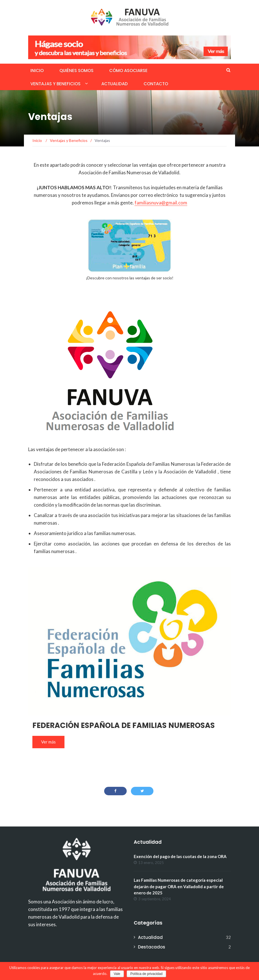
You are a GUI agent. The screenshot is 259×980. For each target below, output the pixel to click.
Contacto (156, 84)
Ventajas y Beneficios (55, 84)
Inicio (37, 71)
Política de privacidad (146, 974)
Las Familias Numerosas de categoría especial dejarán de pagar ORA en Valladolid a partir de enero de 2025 (179, 886)
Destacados (152, 947)
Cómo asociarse (128, 71)
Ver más (48, 742)
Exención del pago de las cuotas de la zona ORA (180, 856)
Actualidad (115, 84)
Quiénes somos (76, 71)
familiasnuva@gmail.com (161, 203)
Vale (117, 974)
